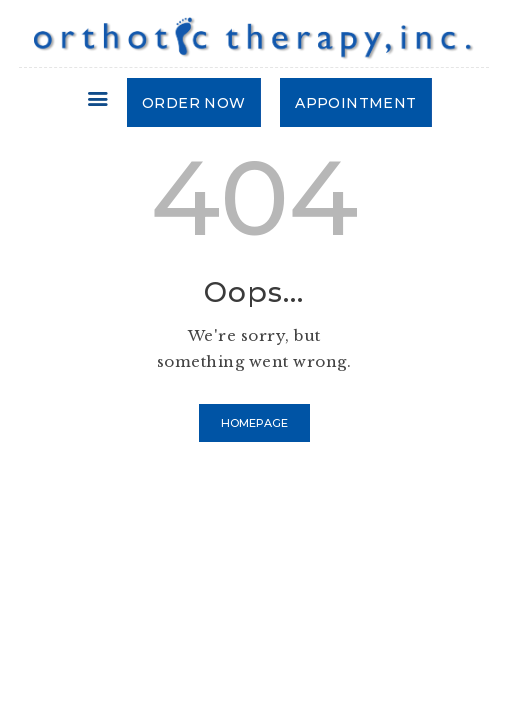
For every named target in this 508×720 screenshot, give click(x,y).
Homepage (254, 423)
